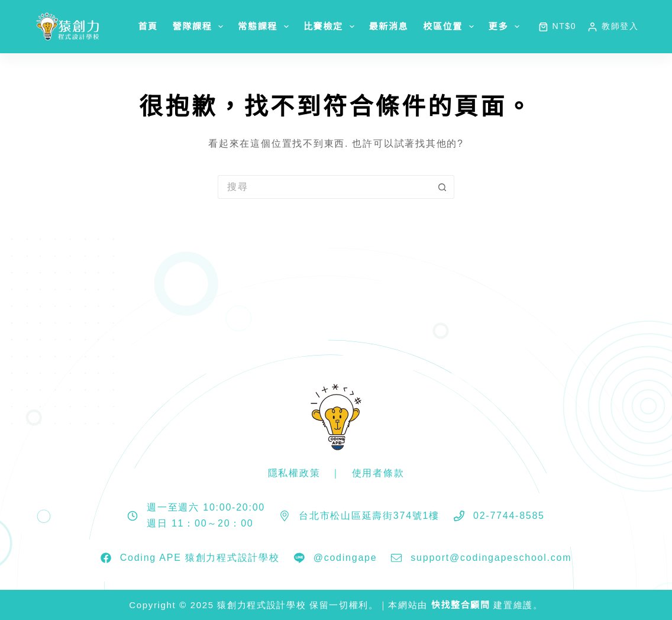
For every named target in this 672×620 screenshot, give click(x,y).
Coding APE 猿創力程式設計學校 (200, 558)
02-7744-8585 (509, 516)
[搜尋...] (324, 187)
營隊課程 (201, 27)
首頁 (148, 26)
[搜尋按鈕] (442, 187)
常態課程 (266, 27)
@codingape (345, 558)
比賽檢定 (331, 27)
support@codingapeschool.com (491, 558)
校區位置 (451, 27)
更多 (506, 27)
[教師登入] (613, 26)
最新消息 (389, 26)
